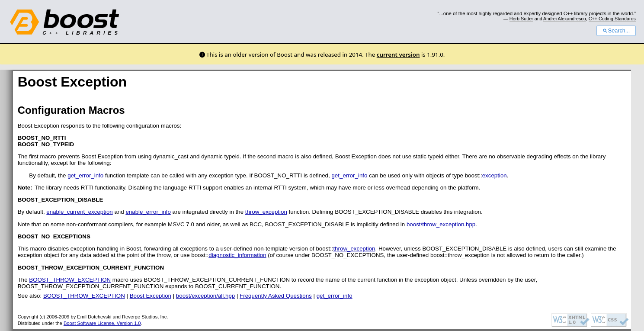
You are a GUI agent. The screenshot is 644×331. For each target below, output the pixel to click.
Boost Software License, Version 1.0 (102, 323)
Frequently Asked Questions (276, 296)
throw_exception (266, 212)
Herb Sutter (521, 19)
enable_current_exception (79, 212)
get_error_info (85, 175)
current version (398, 55)
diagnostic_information (237, 255)
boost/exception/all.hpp (205, 296)
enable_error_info (148, 212)
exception (495, 175)
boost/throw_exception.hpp (441, 224)
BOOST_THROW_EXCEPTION (70, 280)
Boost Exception (151, 296)
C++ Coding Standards (612, 19)
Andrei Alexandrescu (565, 19)
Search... (616, 31)
